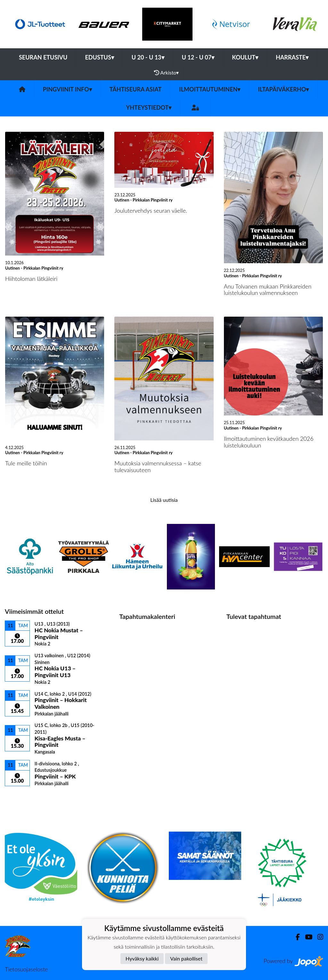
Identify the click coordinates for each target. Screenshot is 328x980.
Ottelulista (21, 797)
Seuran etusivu (43, 57)
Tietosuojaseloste (26, 969)
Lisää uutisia (164, 500)
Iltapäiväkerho (283, 89)
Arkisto (167, 73)
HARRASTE (292, 57)
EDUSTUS (99, 57)
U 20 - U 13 (148, 57)
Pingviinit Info (67, 89)
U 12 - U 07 (198, 57)
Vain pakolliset (186, 958)
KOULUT (245, 57)
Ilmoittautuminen (210, 89)
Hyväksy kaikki (142, 958)
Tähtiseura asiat (136, 89)
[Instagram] (318, 937)
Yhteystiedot (149, 107)
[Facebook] (295, 937)
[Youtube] (306, 937)
